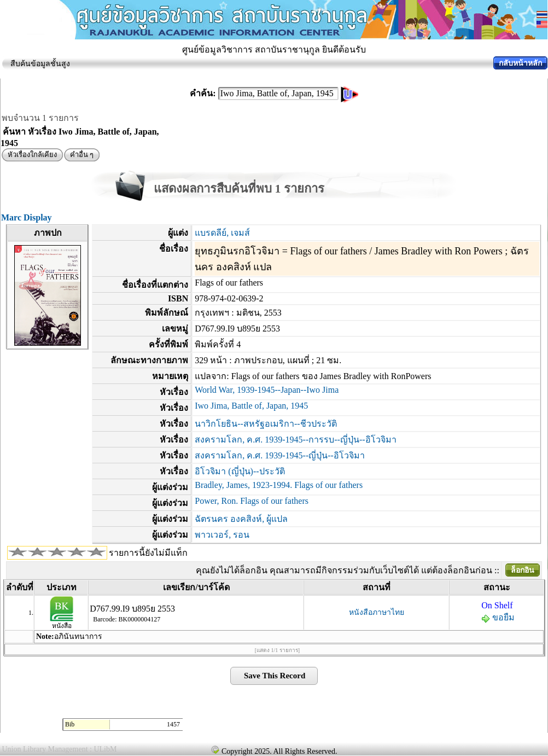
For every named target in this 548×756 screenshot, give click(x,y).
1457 (173, 724)
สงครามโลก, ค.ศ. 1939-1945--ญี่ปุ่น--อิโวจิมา (280, 455)
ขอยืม (498, 617)
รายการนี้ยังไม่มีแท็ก (148, 553)
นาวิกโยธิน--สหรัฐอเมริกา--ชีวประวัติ (266, 424)
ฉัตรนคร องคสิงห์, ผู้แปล (241, 519)
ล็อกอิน (523, 570)
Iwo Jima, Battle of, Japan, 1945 (251, 406)
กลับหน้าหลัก (520, 63)
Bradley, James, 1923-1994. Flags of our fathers (279, 485)
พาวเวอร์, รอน (222, 535)
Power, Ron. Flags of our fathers (252, 501)
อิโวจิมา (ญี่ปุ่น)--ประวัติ (240, 471)
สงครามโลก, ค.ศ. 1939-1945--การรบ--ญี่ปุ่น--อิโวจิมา (295, 440)
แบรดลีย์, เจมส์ (222, 233)
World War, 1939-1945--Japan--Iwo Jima (267, 390)
